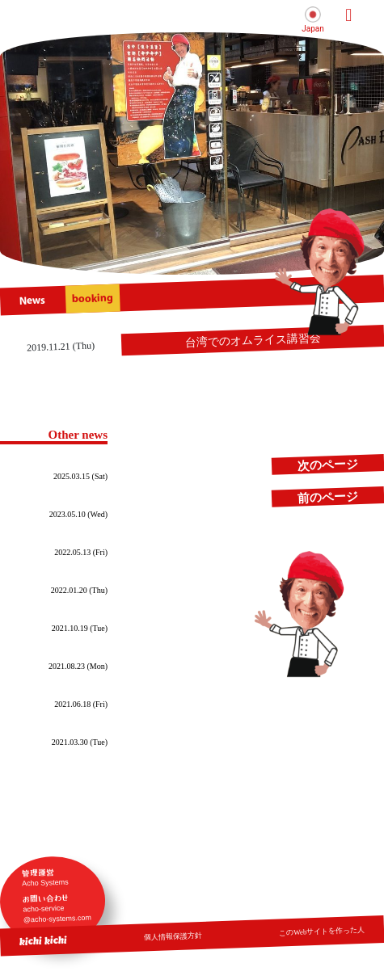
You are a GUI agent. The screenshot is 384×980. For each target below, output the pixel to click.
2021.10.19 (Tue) (80, 628)
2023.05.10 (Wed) (78, 514)
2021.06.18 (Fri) (81, 704)
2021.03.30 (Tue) (80, 742)
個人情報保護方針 (173, 936)
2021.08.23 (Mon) (78, 666)
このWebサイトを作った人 (322, 931)
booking (93, 299)
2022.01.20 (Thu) (79, 590)
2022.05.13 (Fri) (81, 552)
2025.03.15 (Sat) (80, 476)
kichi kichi (44, 940)
